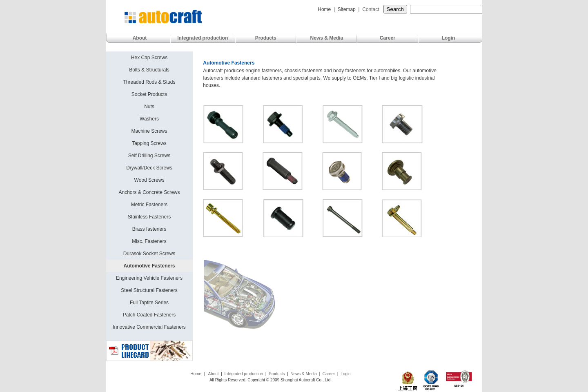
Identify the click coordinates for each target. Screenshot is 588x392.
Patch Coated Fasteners (149, 315)
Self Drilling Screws (149, 156)
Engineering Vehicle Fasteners (149, 278)
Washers (149, 119)
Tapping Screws (149, 143)
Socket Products (149, 94)
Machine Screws (149, 131)
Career (388, 38)
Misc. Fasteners (149, 241)
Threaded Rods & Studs (149, 82)
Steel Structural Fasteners (149, 290)
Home (323, 9)
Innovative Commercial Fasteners (149, 327)
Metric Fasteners (149, 205)
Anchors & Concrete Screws (149, 192)
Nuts (149, 107)
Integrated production (203, 38)
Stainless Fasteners (149, 217)
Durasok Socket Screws (149, 254)
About (140, 38)
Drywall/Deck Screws (149, 168)
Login (449, 38)
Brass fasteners (149, 229)
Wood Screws (149, 180)
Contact (372, 9)
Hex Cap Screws (149, 58)
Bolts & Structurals (149, 70)
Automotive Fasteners (149, 266)
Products (266, 38)
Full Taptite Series (149, 303)
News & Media (327, 38)
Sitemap (347, 9)
